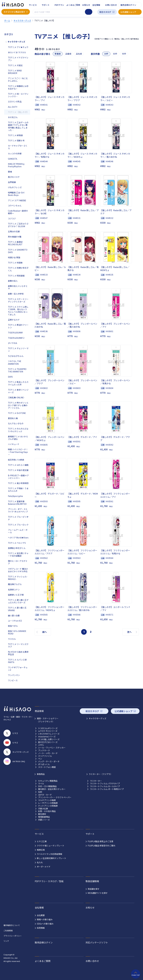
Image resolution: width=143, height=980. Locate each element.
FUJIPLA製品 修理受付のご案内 (101, 846)
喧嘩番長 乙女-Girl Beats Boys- (16, 194)
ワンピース (13, 680)
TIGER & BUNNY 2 (16, 338)
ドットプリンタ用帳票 (48, 806)
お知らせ (86, 5)
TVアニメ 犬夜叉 (15, 65)
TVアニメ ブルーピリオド (18, 518)
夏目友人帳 (13, 418)
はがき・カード (45, 795)
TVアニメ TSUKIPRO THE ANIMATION (17, 370)
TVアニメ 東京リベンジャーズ (18, 391)
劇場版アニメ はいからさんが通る (18, 438)
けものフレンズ (15, 187)
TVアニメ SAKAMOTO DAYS (18, 251)
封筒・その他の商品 (47, 811)
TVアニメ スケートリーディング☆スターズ (18, 300)
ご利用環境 (8, 931)
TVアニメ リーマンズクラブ (18, 645)
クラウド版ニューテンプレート (51, 846)
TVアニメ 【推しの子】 (18, 112)
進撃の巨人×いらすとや (18, 287)
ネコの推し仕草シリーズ (49, 739)
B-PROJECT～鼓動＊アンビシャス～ (18, 477)
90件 (124, 54)
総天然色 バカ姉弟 (16, 460)
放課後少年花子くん (17, 548)
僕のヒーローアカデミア (18, 562)
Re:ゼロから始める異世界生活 (18, 653)
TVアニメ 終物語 (15, 135)
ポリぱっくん (44, 764)
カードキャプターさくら (18, 147)
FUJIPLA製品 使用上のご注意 (100, 841)
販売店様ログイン (128, 5)
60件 (115, 54)
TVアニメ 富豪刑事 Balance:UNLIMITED (17, 503)
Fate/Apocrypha (15, 496)
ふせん (41, 745)
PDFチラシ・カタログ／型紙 (49, 881)
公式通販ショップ (128, 12)
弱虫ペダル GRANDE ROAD (17, 632)
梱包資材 (42, 814)
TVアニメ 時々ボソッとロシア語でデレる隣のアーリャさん (18, 405)
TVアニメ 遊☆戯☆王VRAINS (17, 609)
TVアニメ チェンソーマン (18, 350)
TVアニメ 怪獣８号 (16, 140)
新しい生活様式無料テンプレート (52, 858)
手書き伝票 (43, 809)
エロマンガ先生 (15, 102)
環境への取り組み (45, 919)
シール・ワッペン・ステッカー (52, 748)
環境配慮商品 (44, 817)
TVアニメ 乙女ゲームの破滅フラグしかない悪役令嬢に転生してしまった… (18, 126)
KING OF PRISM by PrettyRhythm (16, 165)
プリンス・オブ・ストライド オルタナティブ (18, 510)
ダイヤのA (12, 343)
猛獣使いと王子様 (16, 595)
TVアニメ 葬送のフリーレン (18, 326)
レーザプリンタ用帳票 (48, 803)
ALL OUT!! (13, 107)
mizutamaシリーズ (47, 737)
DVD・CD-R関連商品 (47, 786)
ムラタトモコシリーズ (48, 731)
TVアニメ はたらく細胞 (18, 465)
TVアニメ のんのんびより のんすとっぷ (18, 430)
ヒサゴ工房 (42, 841)
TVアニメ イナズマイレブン (18, 59)
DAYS (10, 377)
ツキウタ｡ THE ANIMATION (15, 362)
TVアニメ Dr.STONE (17, 413)
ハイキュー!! (13, 444)
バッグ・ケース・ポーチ (49, 761)
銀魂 (10, 172)
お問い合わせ (111, 5)
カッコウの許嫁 (15, 154)
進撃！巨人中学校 (16, 294)
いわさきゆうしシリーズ (49, 734)
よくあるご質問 (73, 5)
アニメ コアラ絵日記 (17, 200)
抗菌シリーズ (44, 820)
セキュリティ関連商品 (48, 781)
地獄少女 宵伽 (14, 257)
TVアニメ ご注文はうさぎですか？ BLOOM (18, 225)
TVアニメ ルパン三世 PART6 (17, 661)
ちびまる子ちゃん (16, 356)
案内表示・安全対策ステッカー (52, 789)
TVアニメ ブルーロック (18, 525)
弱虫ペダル (13, 626)
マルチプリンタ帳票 (47, 800)
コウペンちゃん (15, 206)
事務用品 (41, 774)
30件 (106, 54)
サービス (33, 5)
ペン (40, 759)
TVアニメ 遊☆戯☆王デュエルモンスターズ (18, 601)
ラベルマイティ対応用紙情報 (50, 854)
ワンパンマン (14, 675)
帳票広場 (41, 850)
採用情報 (41, 928)
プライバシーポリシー (13, 936)
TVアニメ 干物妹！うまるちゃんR (18, 490)
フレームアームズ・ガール (18, 531)
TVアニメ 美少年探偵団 (18, 483)
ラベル (41, 784)
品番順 (68, 54)
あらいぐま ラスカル (17, 52)
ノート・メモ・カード (48, 753)
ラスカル (12, 639)
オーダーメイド (44, 867)
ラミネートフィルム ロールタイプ (105, 786)
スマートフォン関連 (47, 767)
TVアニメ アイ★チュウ (18, 47)
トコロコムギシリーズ (48, 728)
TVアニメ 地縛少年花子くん (18, 269)
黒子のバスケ (14, 177)
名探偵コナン (14, 590)
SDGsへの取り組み (45, 924)
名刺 (40, 792)
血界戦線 (12, 182)
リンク (6, 941)
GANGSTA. (13, 159)
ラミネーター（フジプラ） (101, 774)
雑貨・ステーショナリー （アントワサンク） (48, 720)
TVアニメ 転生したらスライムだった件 (18, 383)
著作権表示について (12, 925)
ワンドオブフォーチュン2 (18, 669)
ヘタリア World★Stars (18, 538)
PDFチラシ (59, 5)
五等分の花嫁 (14, 231)
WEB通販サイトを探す (98, 893)
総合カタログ (105, 12)
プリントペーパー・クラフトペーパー (55, 797)
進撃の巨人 (13, 281)
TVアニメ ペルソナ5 (17, 543)
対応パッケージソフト (97, 942)
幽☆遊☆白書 (14, 615)
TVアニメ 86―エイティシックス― (18, 95)
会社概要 (41, 915)
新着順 (58, 54)
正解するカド (14, 320)
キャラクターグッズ (16, 42)
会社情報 (96, 5)
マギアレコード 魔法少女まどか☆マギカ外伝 (18, 570)
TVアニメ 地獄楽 (15, 263)
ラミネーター (96, 781)
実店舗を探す (94, 889)
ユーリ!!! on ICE (15, 621)
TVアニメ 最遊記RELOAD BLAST (15, 243)
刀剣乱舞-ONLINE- (16, 397)
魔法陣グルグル (15, 584)
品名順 (79, 54)
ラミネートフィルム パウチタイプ (105, 784)
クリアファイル (45, 756)
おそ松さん (13, 117)
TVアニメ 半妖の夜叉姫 (18, 470)
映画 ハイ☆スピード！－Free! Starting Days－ (18, 452)
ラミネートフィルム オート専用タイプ (107, 789)
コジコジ (12, 218)
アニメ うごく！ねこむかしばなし (18, 79)
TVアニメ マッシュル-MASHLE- (18, 578)
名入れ (40, 862)
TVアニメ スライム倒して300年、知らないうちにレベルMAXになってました (18, 311)
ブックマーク (44, 750)
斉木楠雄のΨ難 (15, 237)
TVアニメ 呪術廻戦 (16, 276)
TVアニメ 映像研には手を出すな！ (18, 87)
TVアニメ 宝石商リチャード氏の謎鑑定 (18, 554)
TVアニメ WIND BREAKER (15, 72)
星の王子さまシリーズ (48, 742)
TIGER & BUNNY (15, 333)
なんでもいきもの (16, 423)
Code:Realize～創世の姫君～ (18, 212)
